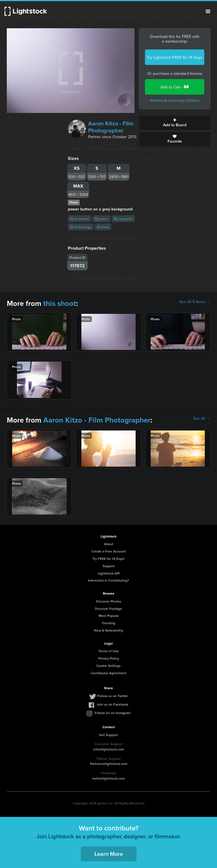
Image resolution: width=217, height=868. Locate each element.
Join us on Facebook (112, 704)
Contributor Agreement (108, 673)
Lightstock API (109, 573)
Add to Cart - (175, 87)
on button (80, 219)
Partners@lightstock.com (109, 764)
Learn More (109, 854)
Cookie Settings (108, 666)
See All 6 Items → (195, 302)
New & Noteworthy (109, 630)
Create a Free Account (109, 551)
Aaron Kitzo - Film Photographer (111, 127)
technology (81, 227)
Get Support (108, 735)
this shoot (60, 303)
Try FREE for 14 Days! (108, 559)
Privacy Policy (109, 658)
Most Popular (109, 616)
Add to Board (175, 123)
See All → (202, 418)
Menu (208, 11)
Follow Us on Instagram (113, 713)
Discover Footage (108, 609)
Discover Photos (109, 601)
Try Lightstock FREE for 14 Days (175, 57)
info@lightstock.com (109, 749)
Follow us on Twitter (113, 696)
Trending (108, 623)
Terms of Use (108, 651)
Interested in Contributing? (108, 580)
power (101, 219)
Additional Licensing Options (175, 100)
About (109, 544)
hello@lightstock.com (109, 778)
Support (109, 566)
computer (123, 219)
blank (103, 227)
